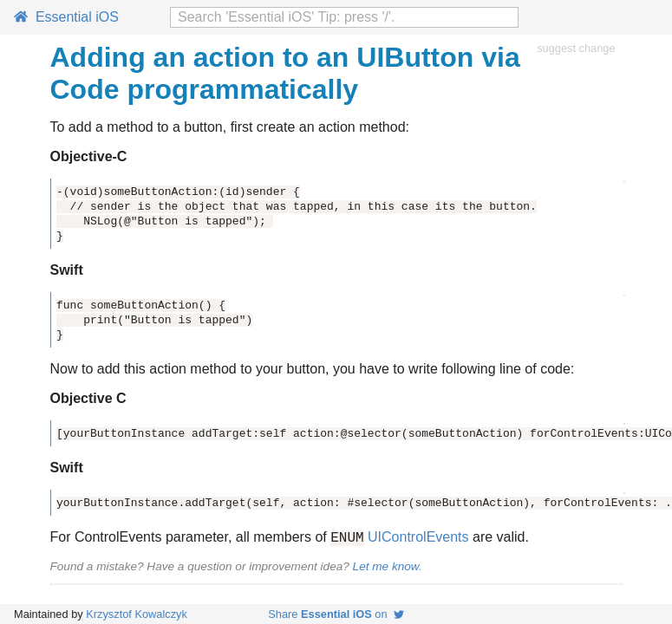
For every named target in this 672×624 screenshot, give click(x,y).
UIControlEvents (418, 539)
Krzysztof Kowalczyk (137, 614)
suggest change (576, 48)
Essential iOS (66, 17)
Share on (336, 614)
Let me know (386, 569)
